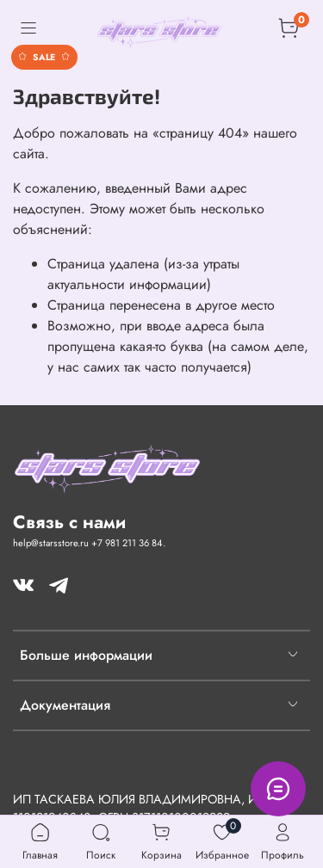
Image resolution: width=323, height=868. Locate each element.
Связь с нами (69, 522)
